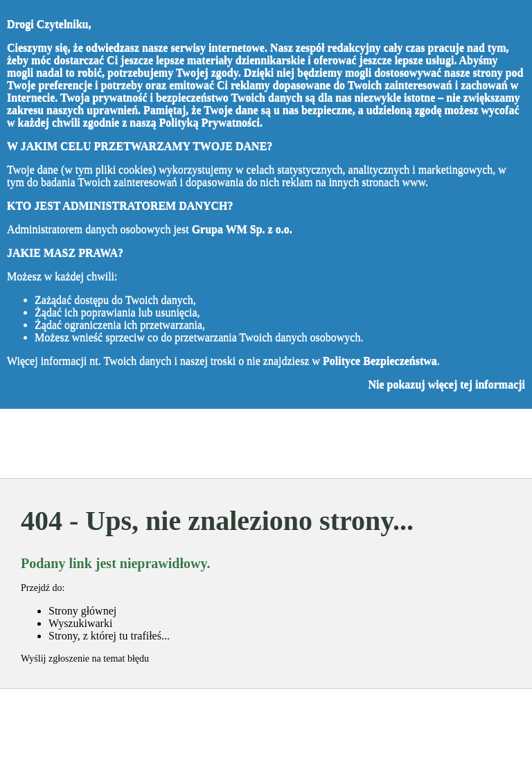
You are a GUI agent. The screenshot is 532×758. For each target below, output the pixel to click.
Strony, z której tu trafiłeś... (109, 636)
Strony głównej (82, 611)
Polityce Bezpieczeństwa (380, 361)
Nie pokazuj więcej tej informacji (446, 384)
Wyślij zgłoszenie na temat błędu (85, 659)
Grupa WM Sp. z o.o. (242, 229)
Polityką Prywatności (210, 122)
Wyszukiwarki (80, 623)
